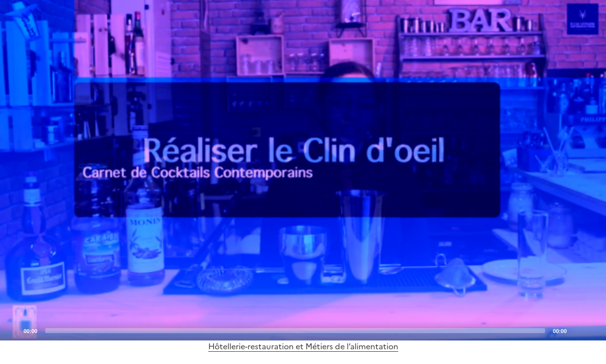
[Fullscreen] (593, 330)
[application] (303, 170)
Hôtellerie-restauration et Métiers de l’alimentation (303, 346)
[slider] (295, 331)
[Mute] (577, 330)
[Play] (303, 170)
